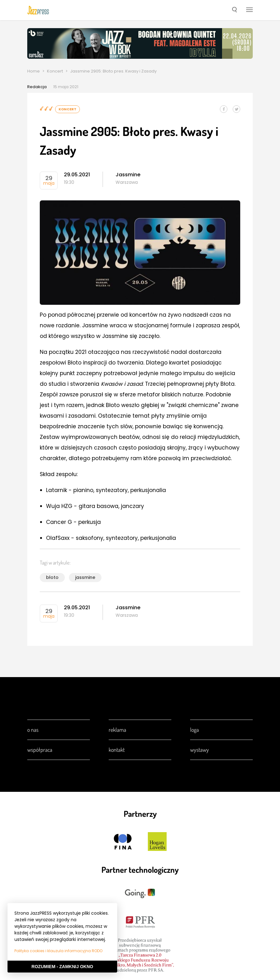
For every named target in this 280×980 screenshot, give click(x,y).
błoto (52, 577)
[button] (234, 10)
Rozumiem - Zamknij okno (62, 967)
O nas (33, 730)
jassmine (85, 577)
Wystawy (200, 750)
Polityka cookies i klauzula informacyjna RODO (58, 951)
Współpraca (40, 750)
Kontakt (117, 750)
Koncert (55, 71)
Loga (194, 730)
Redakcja (37, 87)
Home (34, 71)
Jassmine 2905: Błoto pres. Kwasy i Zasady (113, 71)
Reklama (117, 730)
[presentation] (38, 10)
